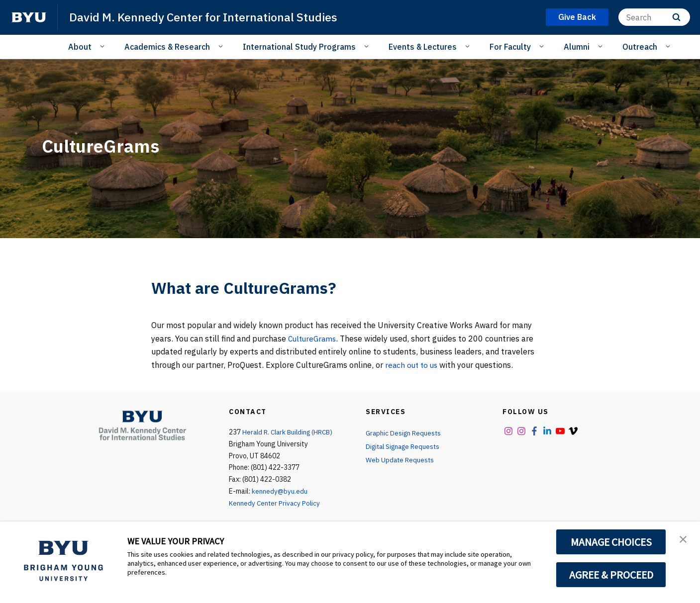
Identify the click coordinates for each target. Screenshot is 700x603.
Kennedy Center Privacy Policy (275, 503)
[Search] (654, 17)
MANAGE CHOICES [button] (611, 542)
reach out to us (413, 365)
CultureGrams (314, 339)
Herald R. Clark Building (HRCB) (290, 432)
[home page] (29, 17)
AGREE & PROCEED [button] (611, 575)
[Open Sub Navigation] (104, 46)
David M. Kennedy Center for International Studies (207, 17)
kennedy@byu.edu (280, 491)
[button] (684, 539)
